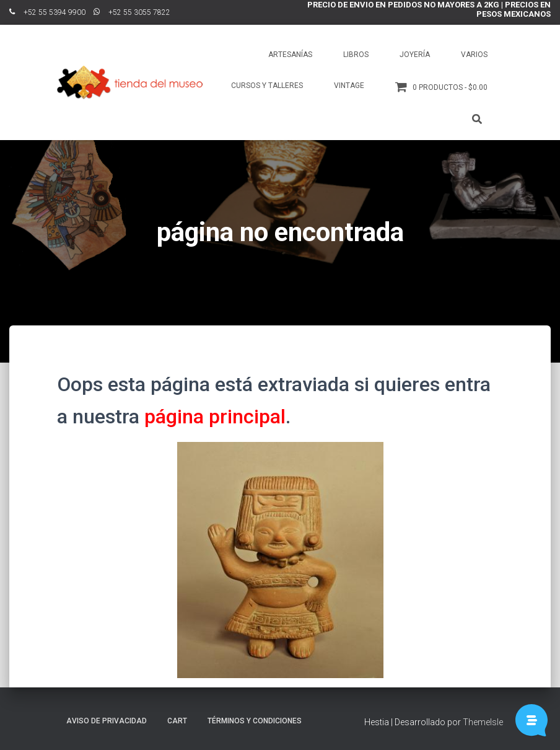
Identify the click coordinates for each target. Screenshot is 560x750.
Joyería (415, 55)
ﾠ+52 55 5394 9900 (47, 12)
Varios (474, 55)
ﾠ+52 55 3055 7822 (132, 12)
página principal (215, 417)
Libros (356, 55)
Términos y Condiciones (255, 721)
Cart (177, 721)
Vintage (349, 86)
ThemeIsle (483, 722)
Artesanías (290, 55)
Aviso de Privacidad (107, 721)
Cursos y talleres (267, 86)
